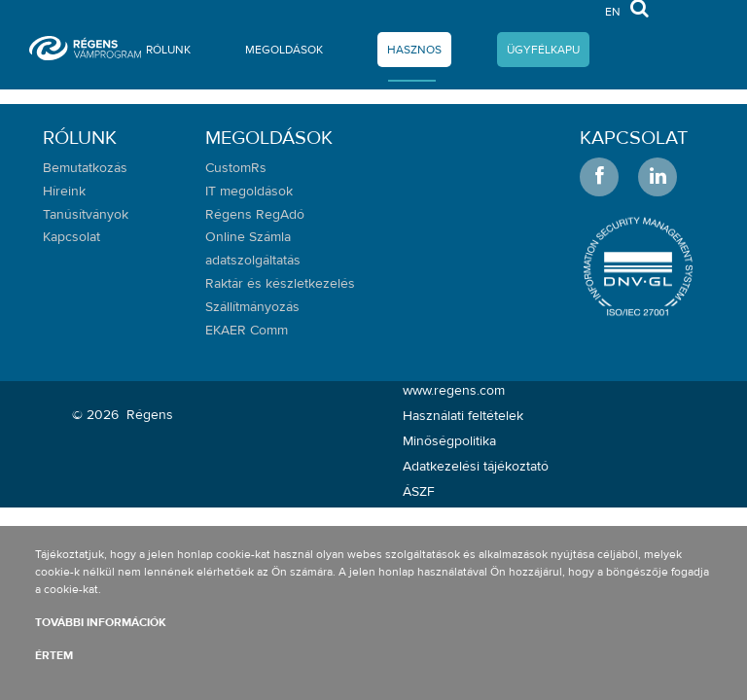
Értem (54, 655)
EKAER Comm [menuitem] (247, 331)
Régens (150, 415)
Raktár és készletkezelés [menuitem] (280, 284)
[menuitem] (168, 53)
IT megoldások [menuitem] (249, 192)
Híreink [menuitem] (64, 192)
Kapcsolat (634, 138)
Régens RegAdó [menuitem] (255, 215)
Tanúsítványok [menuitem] (86, 215)
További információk (101, 622)
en (613, 11)
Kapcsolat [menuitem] (71, 237)
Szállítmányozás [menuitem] (252, 307)
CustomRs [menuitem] (236, 168)
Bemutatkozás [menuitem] (85, 168)
